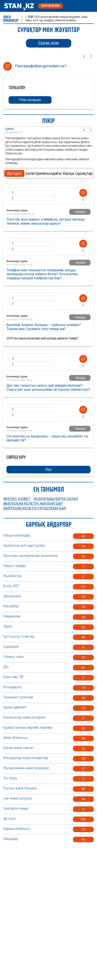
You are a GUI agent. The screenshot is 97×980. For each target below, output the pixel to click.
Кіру (48, 469)
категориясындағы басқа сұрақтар (48, 173)
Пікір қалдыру (30, 100)
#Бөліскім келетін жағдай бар (33, 503)
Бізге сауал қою (51, 6)
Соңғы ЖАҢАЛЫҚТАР (11, 19)
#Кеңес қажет (17, 499)
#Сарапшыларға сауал (56, 499)
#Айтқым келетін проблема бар (35, 508)
